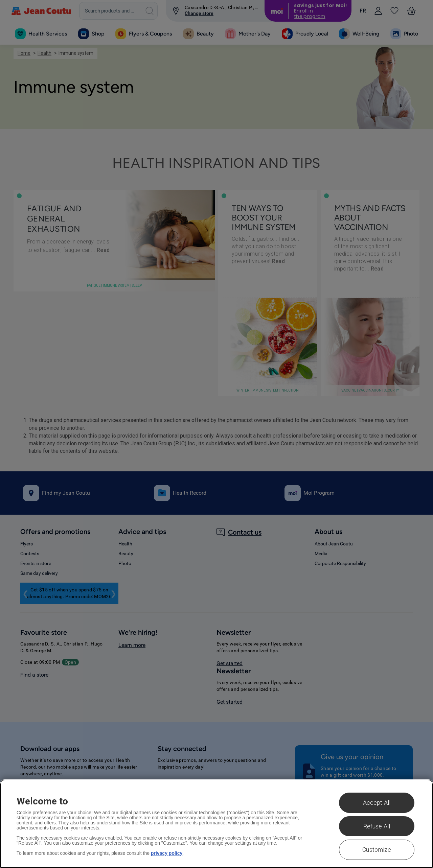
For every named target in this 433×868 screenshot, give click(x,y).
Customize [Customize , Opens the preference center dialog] (377, 850)
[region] (216, 824)
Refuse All (377, 826)
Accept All (377, 803)
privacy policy (167, 853)
